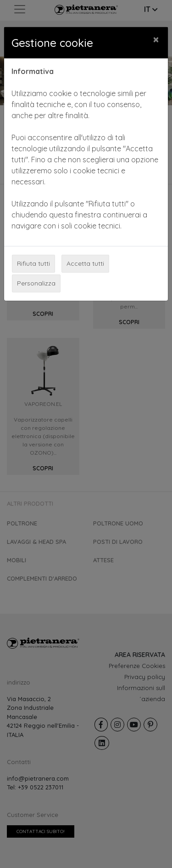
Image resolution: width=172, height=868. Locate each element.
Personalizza (36, 283)
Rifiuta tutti (33, 263)
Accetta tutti (85, 263)
